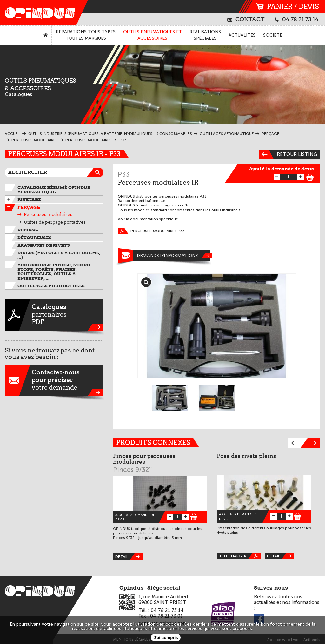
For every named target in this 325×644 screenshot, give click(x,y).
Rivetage (29, 199)
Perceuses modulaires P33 (151, 231)
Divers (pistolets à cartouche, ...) (59, 255)
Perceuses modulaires (48, 214)
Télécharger (240, 556)
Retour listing (288, 154)
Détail (129, 557)
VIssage (28, 230)
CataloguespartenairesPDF (54, 315)
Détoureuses (35, 238)
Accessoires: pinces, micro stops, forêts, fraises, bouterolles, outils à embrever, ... (54, 272)
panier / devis (287, 7)
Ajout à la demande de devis (282, 169)
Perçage (29, 207)
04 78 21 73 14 (297, 19)
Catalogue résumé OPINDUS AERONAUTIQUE (54, 190)
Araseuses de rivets (44, 245)
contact (246, 19)
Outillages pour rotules (51, 286)
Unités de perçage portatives (55, 222)
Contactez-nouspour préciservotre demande (54, 380)
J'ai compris (166, 637)
